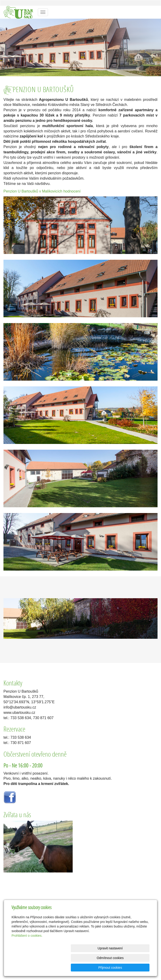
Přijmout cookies (132, 968)
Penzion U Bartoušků (21, 191)
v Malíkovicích (51, 191)
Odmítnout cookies (94, 968)
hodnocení (72, 191)
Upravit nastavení (55, 968)
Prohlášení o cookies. (27, 955)
